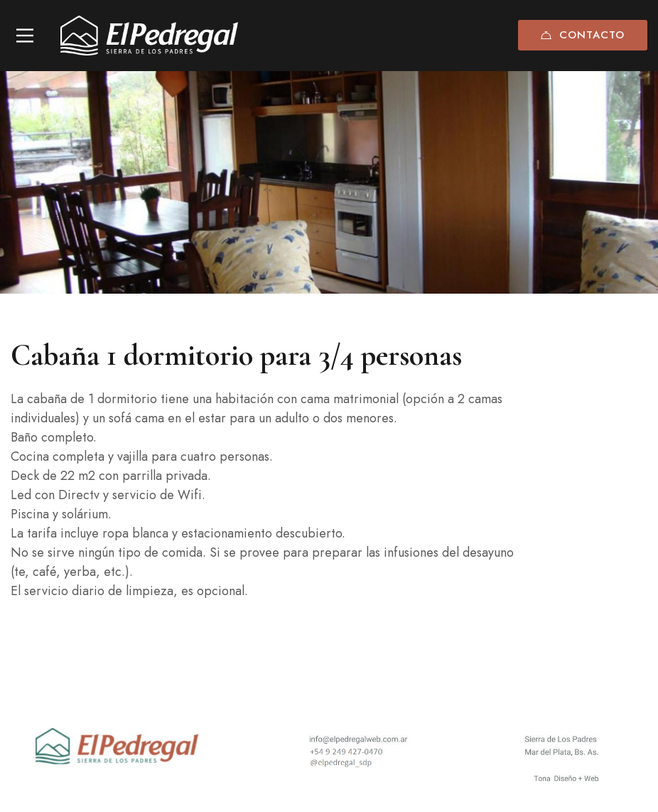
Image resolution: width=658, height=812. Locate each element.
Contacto (583, 35)
